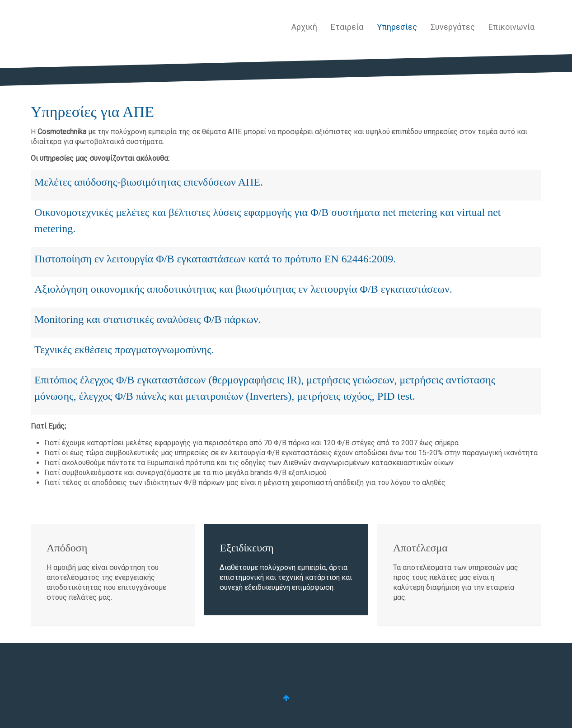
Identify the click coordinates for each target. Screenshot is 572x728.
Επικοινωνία (511, 27)
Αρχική (304, 27)
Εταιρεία (347, 27)
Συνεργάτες (453, 27)
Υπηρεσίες (397, 27)
